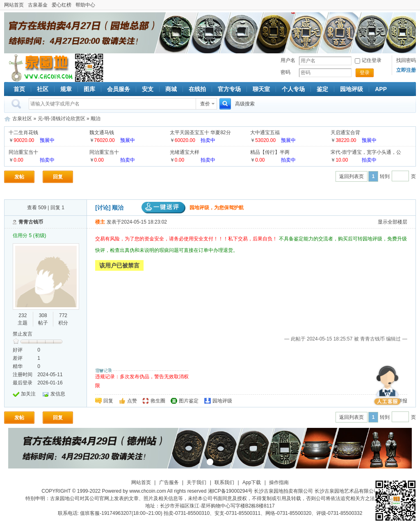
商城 (171, 89)
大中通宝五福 (265, 133)
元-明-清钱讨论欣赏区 (62, 119)
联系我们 (224, 482)
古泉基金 (38, 5)
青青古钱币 (31, 222)
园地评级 (352, 89)
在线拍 (197, 89)
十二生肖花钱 (23, 133)
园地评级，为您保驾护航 (193, 208)
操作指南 (279, 482)
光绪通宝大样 (185, 152)
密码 (285, 72)
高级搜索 (245, 104)
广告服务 (169, 482)
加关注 (28, 394)
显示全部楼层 (393, 222)
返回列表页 (352, 176)
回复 (58, 177)
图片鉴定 (189, 401)
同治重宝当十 (23, 152)
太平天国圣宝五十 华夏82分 (200, 133)
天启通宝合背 (345, 133)
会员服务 (119, 89)
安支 (148, 89)
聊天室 (261, 89)
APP (381, 89)
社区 (43, 89)
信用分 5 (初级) (29, 235)
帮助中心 (85, 5)
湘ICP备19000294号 (230, 491)
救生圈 (158, 401)
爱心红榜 (62, 5)
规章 (66, 89)
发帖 (19, 177)
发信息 (58, 394)
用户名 (288, 60)
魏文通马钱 (102, 133)
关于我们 (196, 482)
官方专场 (229, 89)
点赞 (132, 401)
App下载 (252, 482)
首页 (19, 89)
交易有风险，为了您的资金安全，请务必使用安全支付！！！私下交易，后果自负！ (187, 239)
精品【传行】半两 (270, 152)
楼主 (100, 222)
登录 (365, 73)
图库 (89, 89)
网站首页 (14, 5)
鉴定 (322, 89)
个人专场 (293, 89)
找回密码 (406, 60)
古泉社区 (39, 68)
